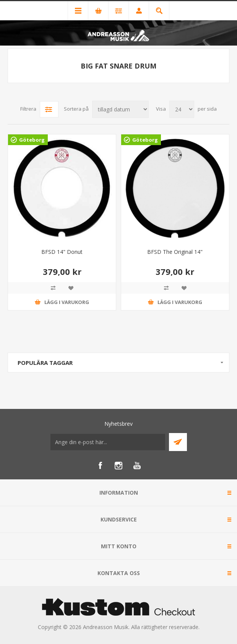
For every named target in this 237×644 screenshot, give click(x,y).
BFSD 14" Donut (62, 252)
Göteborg (32, 140)
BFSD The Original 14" (175, 252)
